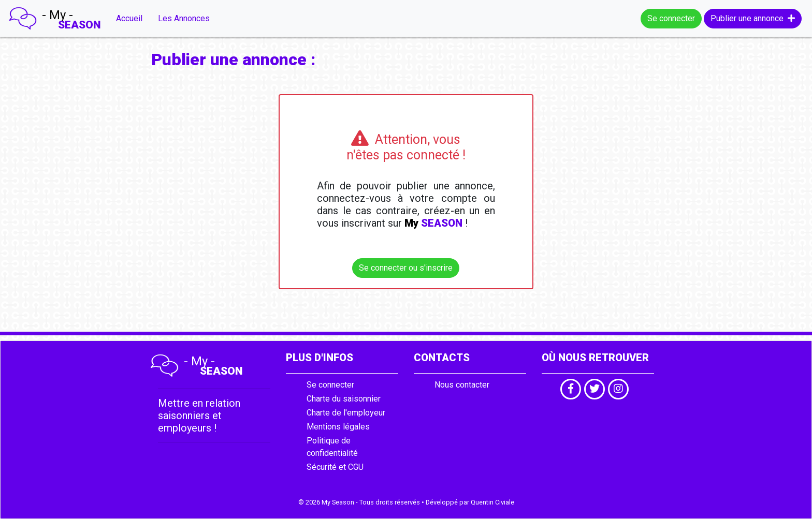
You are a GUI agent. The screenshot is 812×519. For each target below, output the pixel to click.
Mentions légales (338, 427)
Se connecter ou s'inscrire (406, 268)
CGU (356, 467)
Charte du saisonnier (344, 399)
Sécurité (322, 467)
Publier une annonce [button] (753, 18)
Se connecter (671, 18)
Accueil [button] (129, 18)
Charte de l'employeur (346, 413)
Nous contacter (462, 385)
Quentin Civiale (492, 502)
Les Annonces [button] (184, 18)
